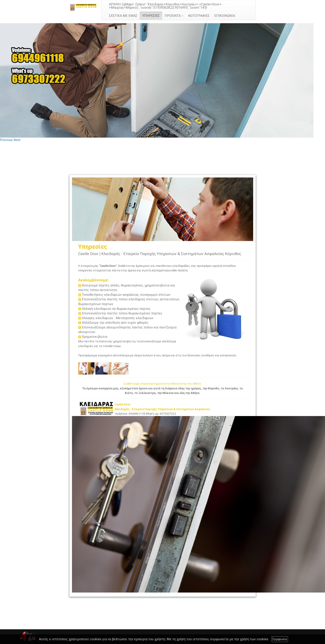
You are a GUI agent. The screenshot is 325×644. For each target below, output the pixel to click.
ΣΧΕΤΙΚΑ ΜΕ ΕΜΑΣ (123, 16)
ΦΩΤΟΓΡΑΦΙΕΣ (199, 16)
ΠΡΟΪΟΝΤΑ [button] (174, 16)
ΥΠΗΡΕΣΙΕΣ (151, 16)
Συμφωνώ (280, 639)
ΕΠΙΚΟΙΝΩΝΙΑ (225, 16)
